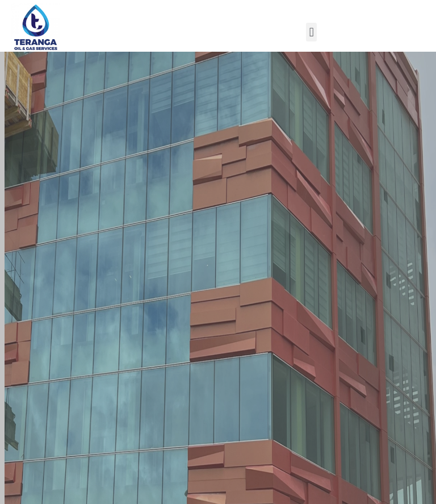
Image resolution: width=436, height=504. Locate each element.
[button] (311, 32)
